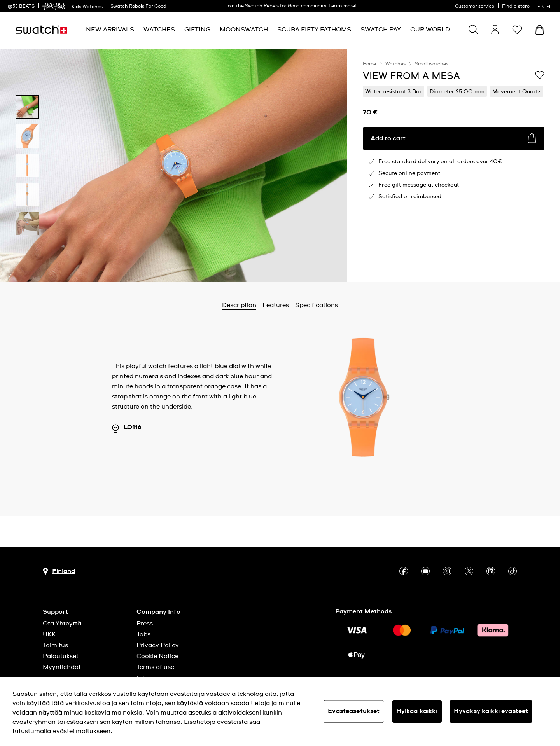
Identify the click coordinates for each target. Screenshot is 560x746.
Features (276, 305)
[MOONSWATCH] (244, 30)
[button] (517, 30)
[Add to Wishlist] (540, 75)
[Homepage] (41, 30)
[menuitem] (110, 30)
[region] (454, 165)
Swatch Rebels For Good (138, 7)
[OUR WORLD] (430, 30)
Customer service (475, 7)
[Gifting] (197, 30)
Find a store (516, 7)
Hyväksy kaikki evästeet (491, 711)
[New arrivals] (110, 30)
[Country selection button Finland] (59, 571)
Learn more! (343, 6)
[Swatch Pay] (381, 30)
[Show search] (473, 30)
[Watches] (159, 30)
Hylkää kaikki (417, 711)
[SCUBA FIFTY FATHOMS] (314, 30)
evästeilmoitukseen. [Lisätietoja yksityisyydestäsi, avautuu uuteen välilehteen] (83, 731)
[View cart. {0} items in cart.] (540, 30)
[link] (54, 6)
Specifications (317, 305)
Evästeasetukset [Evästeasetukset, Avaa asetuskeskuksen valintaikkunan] (354, 711)
